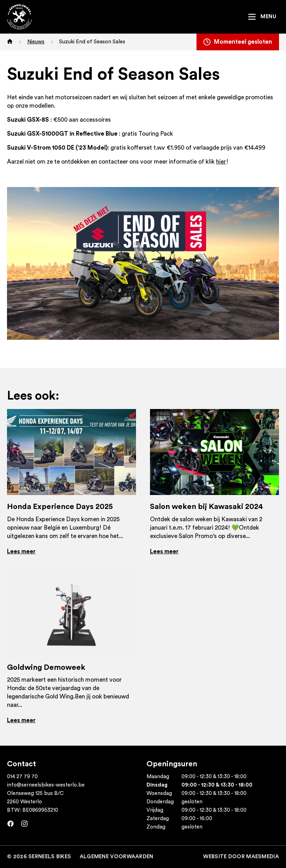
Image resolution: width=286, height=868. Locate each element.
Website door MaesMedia (241, 857)
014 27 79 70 (22, 777)
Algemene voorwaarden (117, 857)
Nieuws (36, 42)
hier (221, 162)
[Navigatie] (262, 17)
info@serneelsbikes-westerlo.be (46, 785)
